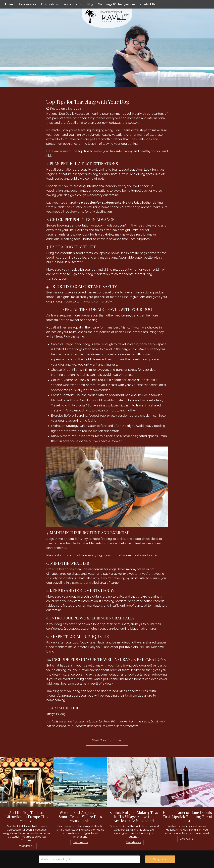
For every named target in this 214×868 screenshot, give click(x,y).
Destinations (50, 4)
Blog (90, 4)
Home (9, 4)
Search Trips (73, 4)
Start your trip (160, 859)
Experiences (27, 4)
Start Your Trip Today (107, 740)
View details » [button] (27, 846)
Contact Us (148, 4)
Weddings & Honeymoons (117, 4)
